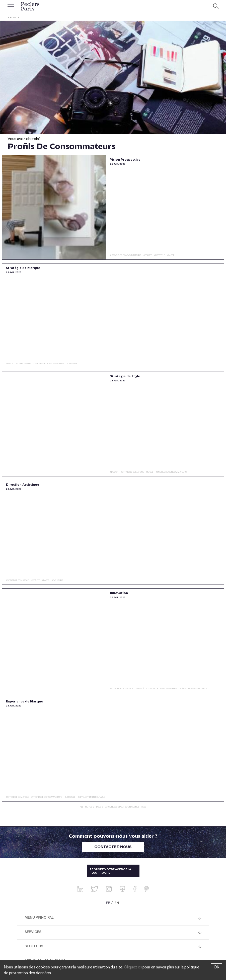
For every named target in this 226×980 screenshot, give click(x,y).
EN (117, 904)
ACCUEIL (12, 18)
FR (108, 904)
